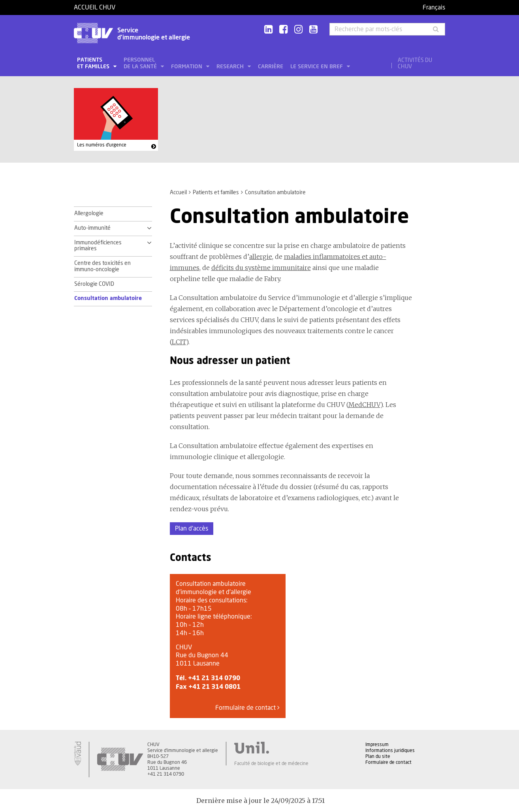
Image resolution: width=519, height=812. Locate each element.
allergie (261, 257)
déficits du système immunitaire (261, 268)
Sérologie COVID (94, 284)
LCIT (179, 342)
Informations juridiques (390, 750)
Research (231, 67)
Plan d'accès (192, 529)
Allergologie (89, 214)
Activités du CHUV (415, 64)
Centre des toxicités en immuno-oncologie (102, 266)
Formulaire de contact (247, 708)
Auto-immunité (92, 228)
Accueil (178, 193)
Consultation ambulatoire (108, 298)
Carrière (271, 67)
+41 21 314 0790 (214, 678)
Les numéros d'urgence (102, 145)
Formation (187, 67)
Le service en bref (317, 67)
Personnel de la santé (141, 63)
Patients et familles (94, 63)
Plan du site (378, 756)
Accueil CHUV (95, 8)
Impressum (377, 744)
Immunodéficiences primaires (98, 246)
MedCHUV (364, 405)
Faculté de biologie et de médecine (271, 763)
